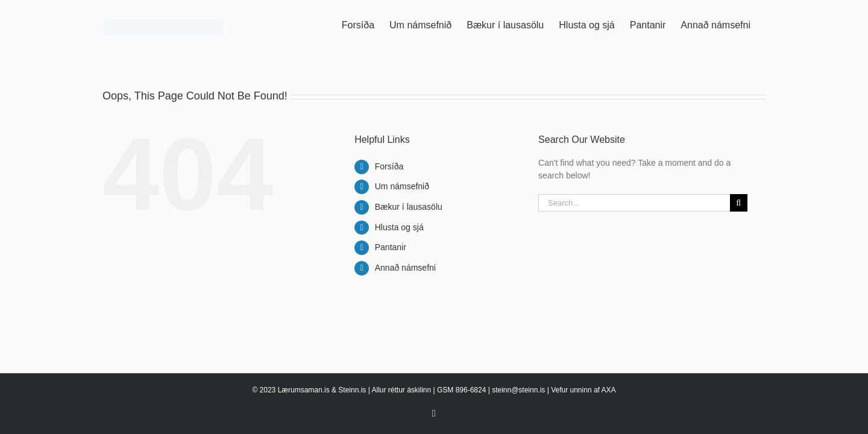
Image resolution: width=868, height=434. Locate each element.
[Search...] (634, 203)
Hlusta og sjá (399, 227)
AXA (609, 390)
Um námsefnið (402, 186)
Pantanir (391, 247)
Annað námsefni (405, 268)
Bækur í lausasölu (409, 207)
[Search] (739, 203)
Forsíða (389, 166)
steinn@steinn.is (518, 390)
